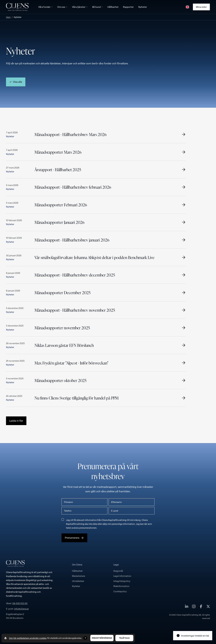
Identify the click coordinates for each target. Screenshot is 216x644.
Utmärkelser (78, 581)
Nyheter (76, 586)
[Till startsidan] (17, 7)
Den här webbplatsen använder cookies (28, 638)
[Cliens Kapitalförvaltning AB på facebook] (201, 607)
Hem (8, 17)
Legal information (122, 576)
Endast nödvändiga (102, 638)
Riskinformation (121, 586)
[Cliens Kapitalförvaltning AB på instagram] (194, 607)
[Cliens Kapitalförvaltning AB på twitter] (208, 607)
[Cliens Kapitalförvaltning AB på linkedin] (187, 607)
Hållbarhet (77, 571)
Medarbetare (79, 576)
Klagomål (118, 571)
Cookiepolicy (120, 591)
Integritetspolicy (122, 581)
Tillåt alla (124, 638)
